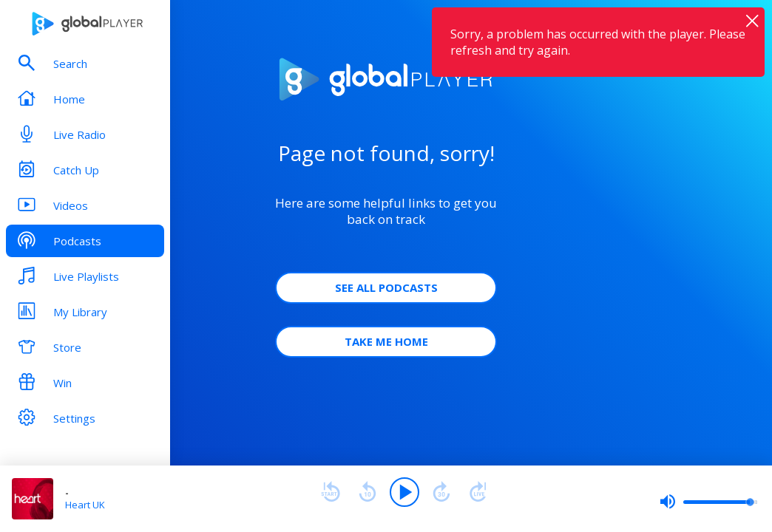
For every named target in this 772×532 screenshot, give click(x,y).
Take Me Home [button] (386, 341)
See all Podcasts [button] (386, 287)
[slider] (708, 502)
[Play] (404, 492)
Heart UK (85, 505)
